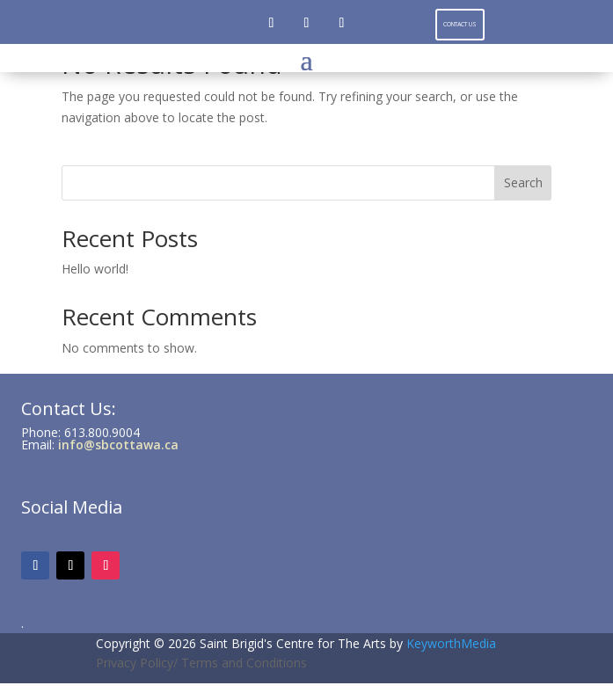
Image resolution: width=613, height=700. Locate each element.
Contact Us (460, 24)
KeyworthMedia (451, 643)
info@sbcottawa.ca (118, 445)
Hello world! (95, 269)
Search (523, 182)
